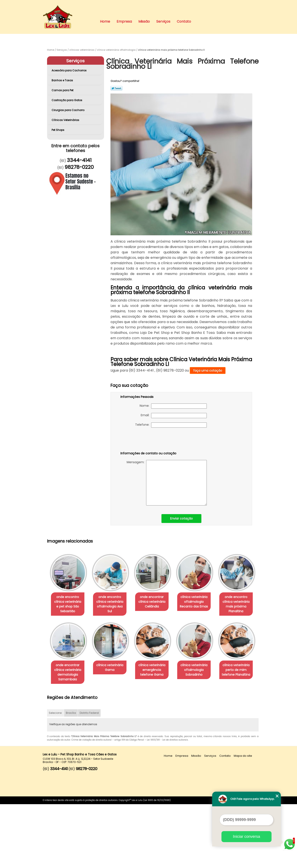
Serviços (163, 21)
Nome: (173, 406)
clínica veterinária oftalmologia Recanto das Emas (200, 602)
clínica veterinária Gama (156, 668)
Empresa (124, 21)
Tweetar (116, 88)
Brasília (71, 777)
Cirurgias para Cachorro (68, 110)
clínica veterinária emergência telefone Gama (200, 670)
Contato (184, 21)
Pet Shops (58, 130)
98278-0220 (79, 167)
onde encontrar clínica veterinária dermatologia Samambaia (112, 672)
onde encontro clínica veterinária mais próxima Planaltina (69, 672)
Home (105, 21)
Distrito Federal (89, 777)
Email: (174, 416)
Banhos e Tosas (63, 80)
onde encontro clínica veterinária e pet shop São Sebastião (68, 604)
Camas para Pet (63, 90)
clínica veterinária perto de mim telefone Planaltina (112, 738)
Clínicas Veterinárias (66, 120)
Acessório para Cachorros (69, 70)
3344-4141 (79, 160)
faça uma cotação (208, 370)
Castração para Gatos (67, 100)
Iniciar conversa (246, 837)
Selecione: (55, 777)
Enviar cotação (181, 518)
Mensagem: (167, 483)
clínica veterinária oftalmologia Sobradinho (69, 738)
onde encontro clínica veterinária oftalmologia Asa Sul (112, 602)
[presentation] (148, 440)
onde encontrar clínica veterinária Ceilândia (156, 602)
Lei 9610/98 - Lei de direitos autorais (167, 804)
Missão (144, 21)
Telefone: (171, 425)
